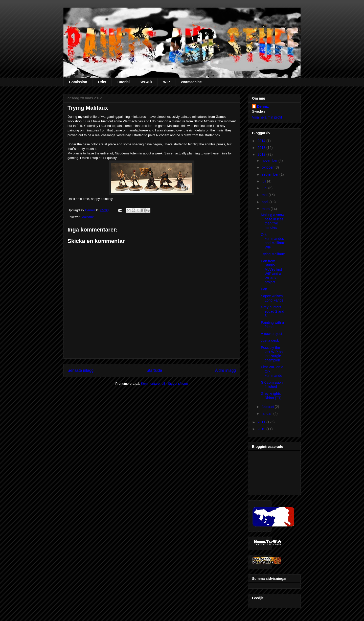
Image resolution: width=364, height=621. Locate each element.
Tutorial (123, 82)
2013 (262, 148)
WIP (166, 82)
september (270, 174)
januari (267, 413)
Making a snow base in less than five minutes (273, 221)
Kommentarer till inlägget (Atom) (164, 384)
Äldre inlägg (225, 370)
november (270, 160)
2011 (262, 422)
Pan (264, 289)
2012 (262, 154)
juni (265, 188)
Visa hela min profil (267, 117)
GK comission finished (272, 385)
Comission (78, 82)
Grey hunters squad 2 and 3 (272, 311)
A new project (271, 334)
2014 (262, 141)
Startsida (154, 370)
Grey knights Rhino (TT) (271, 396)
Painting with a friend (272, 325)
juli (264, 181)
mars (266, 209)
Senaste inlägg (81, 370)
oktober (268, 167)
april (265, 202)
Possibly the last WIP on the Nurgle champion (272, 354)
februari (268, 407)
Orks (102, 82)
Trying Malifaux (273, 254)
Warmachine (191, 82)
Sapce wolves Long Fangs (272, 298)
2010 (262, 429)
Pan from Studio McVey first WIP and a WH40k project (271, 272)
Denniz (90, 210)
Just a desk (270, 340)
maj (265, 195)
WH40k (146, 82)
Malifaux (87, 217)
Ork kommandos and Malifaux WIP (273, 241)
